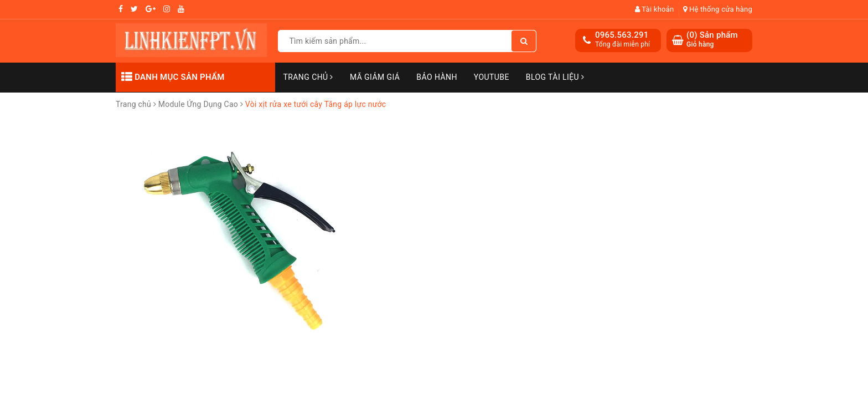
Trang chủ (308, 77)
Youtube (492, 77)
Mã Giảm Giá (375, 77)
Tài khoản (655, 9)
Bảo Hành (436, 77)
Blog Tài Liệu (555, 77)
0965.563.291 (622, 35)
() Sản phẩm (712, 40)
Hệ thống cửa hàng (718, 9)
